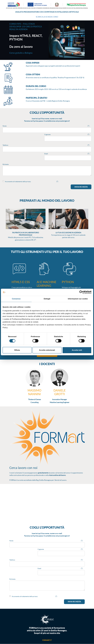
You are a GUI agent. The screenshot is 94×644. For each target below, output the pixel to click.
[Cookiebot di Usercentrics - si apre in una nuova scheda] (82, 292)
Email (46, 154)
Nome (5, 126)
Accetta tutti (77, 350)
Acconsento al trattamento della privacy (18, 182)
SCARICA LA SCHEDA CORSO (47, 17)
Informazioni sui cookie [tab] (78, 299)
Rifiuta (17, 350)
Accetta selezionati (47, 350)
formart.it (47, 640)
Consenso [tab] (16, 299)
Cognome (47, 134)
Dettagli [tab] (47, 299)
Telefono (5, 145)
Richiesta (6, 164)
